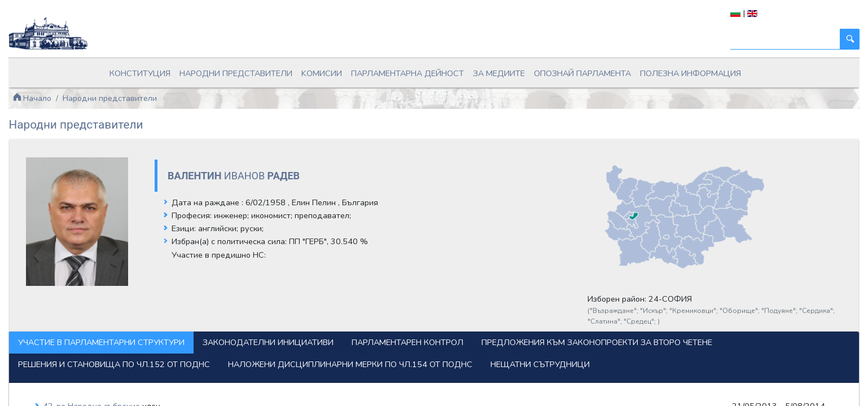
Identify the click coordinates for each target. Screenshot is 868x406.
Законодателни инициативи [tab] (346, 308)
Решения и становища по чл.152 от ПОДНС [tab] (441, 330)
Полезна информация (658, 69)
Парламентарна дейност (409, 69)
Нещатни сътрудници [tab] (408, 352)
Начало (110, 90)
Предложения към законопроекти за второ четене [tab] (211, 330)
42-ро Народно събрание (171, 394)
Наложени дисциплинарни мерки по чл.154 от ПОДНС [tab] (218, 352)
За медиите (488, 69)
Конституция (175, 69)
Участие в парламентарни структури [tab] (179, 308)
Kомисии (333, 69)
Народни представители (258, 69)
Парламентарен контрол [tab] (485, 308)
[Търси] (707, 39)
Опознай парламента (562, 69)
